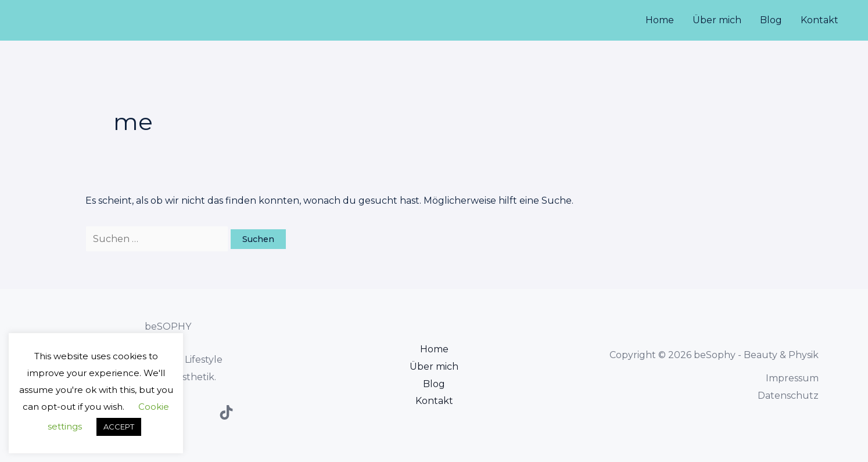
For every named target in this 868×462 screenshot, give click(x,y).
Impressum (792, 378)
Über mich (717, 20)
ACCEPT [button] (119, 427)
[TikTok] (226, 412)
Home (660, 20)
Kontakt (819, 20)
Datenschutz (788, 396)
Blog (771, 20)
